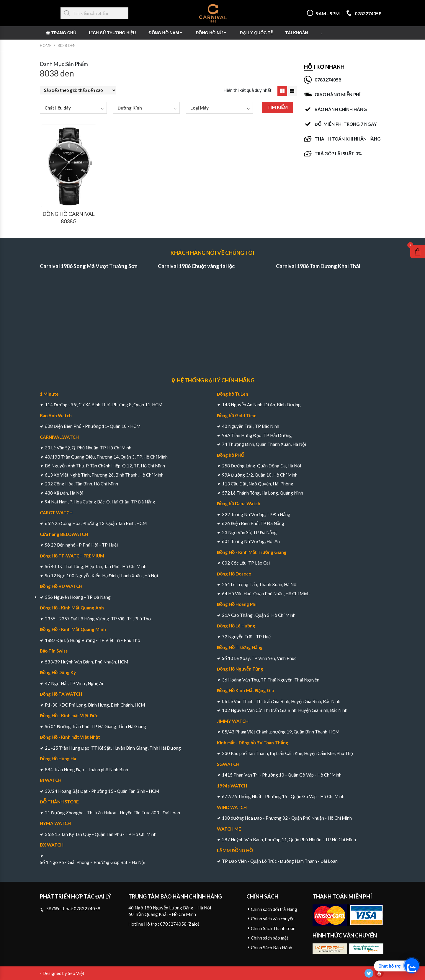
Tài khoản (297, 33)
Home (46, 45)
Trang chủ (64, 33)
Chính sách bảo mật (270, 938)
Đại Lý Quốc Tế (256, 33)
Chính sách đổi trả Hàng (274, 909)
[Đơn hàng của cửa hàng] (78, 90)
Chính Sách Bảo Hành (272, 948)
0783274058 (363, 13)
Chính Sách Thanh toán (273, 928)
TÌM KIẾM (278, 107)
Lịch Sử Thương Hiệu (112, 33)
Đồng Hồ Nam (164, 33)
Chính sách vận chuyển (273, 919)
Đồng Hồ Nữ (209, 33)
